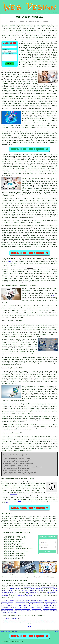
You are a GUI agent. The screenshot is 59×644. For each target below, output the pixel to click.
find (7, 517)
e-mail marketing (37, 594)
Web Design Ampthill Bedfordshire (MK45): (16, 25)
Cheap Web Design (51, 602)
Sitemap (2, 632)
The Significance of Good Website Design (16, 97)
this (19, 501)
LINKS (39, 13)
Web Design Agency (8, 602)
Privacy (57, 632)
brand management (37, 589)
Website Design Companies (29, 600)
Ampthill (17, 68)
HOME (35, 13)
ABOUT (43, 13)
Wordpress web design (34, 241)
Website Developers (21, 604)
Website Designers (7, 604)
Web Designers (36, 609)
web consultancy (31, 592)
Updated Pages (14, 632)
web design (23, 225)
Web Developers (43, 600)
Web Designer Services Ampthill (17, 533)
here (8, 503)
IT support (27, 587)
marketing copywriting (26, 596)
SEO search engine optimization (33, 591)
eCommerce (54, 296)
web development (52, 592)
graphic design (16, 594)
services (35, 81)
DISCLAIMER (54, 13)
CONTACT (48, 13)
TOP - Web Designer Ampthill (11, 618)
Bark (9, 262)
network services (15, 589)
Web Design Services (12, 600)
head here (13, 494)
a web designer (50, 585)
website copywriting (48, 587)
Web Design (5, 268)
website (35, 65)
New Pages (8, 632)
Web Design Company (37, 602)
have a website (10, 94)
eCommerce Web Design (50, 606)
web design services (12, 227)
